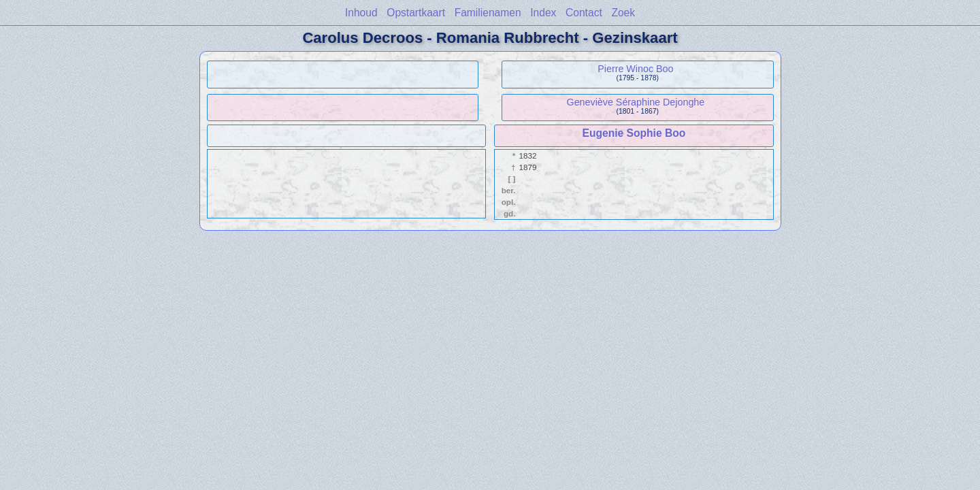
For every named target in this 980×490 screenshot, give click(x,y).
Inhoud (361, 13)
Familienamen (488, 13)
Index (543, 13)
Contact (584, 13)
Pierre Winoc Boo (635, 69)
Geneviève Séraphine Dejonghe (636, 102)
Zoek (623, 13)
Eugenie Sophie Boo (634, 133)
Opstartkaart (416, 13)
